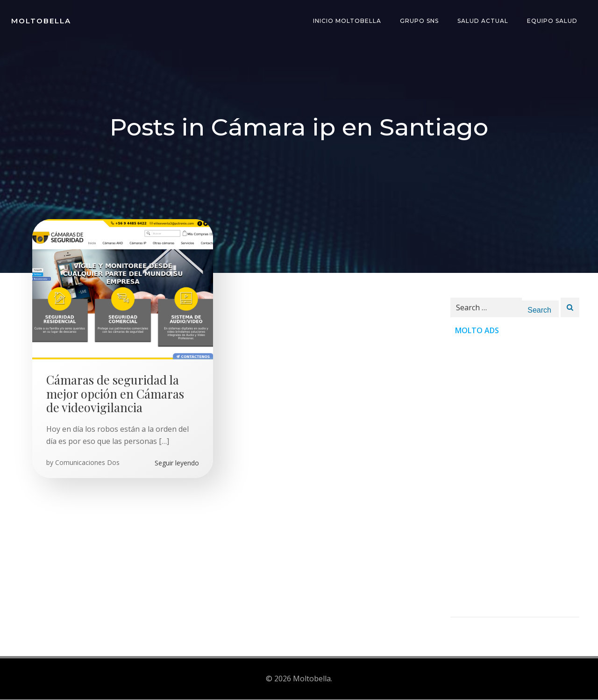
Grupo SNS (419, 21)
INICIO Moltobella (347, 21)
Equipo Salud (552, 21)
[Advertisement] (515, 477)
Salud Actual (483, 21)
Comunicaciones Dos (87, 463)
